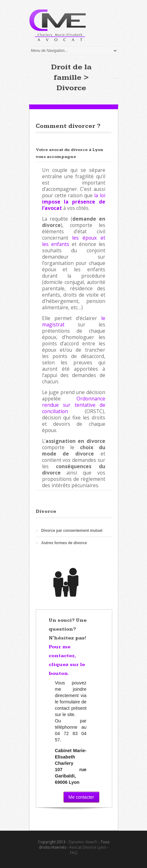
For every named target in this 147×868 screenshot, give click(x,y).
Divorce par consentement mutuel (72, 531)
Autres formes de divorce (64, 543)
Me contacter (81, 797)
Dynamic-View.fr (83, 842)
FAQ (74, 853)
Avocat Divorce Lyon (88, 847)
